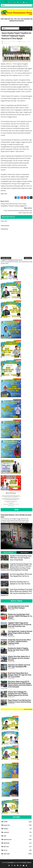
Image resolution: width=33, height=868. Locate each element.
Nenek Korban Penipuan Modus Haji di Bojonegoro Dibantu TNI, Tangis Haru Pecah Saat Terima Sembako (20, 675)
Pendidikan (6, 843)
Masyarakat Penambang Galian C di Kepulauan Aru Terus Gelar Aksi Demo (20, 583)
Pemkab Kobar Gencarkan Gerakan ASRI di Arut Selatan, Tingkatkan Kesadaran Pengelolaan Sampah (19, 641)
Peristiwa (6, 847)
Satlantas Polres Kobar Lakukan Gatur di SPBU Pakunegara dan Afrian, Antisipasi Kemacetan (19, 658)
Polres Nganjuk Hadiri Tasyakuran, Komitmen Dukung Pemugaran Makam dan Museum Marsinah (20, 633)
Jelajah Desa (7, 825)
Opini (5, 836)
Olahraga (6, 832)
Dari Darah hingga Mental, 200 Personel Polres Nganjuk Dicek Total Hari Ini (21, 575)
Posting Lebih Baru (6, 258)
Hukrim (5, 822)
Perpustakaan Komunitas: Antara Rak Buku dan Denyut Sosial (16, 516)
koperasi (6, 829)
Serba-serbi (7, 43)
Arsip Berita (24, 553)
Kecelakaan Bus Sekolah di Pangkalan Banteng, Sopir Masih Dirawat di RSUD (18, 649)
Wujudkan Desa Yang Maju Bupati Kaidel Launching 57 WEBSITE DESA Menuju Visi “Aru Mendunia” (20, 616)
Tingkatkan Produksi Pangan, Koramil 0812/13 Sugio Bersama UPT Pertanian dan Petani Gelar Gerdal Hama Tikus (20, 625)
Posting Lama (28, 258)
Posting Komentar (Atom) (15, 260)
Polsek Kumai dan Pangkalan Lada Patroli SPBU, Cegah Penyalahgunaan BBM (19, 666)
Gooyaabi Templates (27, 862)
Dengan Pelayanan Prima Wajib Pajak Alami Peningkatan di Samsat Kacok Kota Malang (19, 701)
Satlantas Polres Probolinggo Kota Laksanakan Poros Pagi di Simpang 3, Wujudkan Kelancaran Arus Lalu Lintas (18, 693)
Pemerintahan (7, 840)
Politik (5, 850)
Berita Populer (9, 553)
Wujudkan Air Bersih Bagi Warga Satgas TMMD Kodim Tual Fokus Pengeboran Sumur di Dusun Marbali (21, 558)
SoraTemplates (11, 862)
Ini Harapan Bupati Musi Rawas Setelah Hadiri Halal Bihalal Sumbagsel (18, 607)
